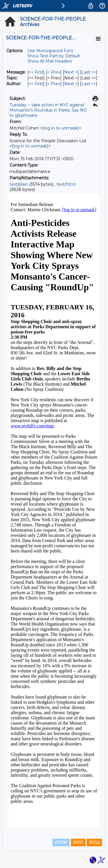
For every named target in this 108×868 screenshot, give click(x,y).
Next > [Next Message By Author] (71, 84)
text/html (66, 184)
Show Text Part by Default (54, 56)
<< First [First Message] (36, 72)
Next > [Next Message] (71, 72)
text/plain (19, 184)
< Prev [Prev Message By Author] (54, 84)
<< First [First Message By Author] (36, 84)
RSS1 (78, 843)
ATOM (61, 843)
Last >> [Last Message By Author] (89, 84)
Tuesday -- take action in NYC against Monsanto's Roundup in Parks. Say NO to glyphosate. (48, 110)
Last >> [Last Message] (89, 72)
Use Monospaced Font (50, 51)
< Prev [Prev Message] (54, 72)
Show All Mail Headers (50, 61)
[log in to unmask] (61, 128)
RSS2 (94, 843)
